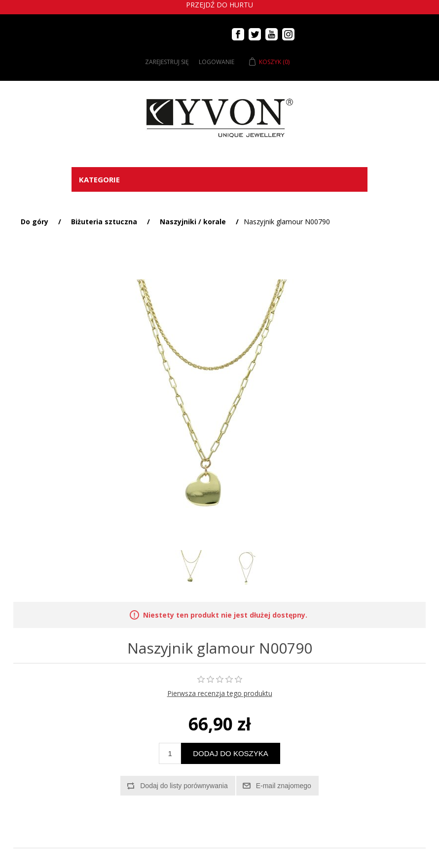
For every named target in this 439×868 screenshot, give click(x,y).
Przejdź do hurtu (219, 5)
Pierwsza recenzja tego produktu (220, 693)
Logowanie (217, 62)
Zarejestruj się (167, 62)
